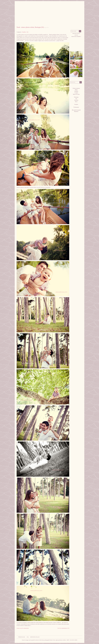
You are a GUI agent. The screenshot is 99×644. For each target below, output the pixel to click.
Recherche (76, 80)
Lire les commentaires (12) (63, 628)
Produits (76, 104)
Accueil (21, 23)
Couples (76, 93)
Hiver (76, 102)
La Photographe (31, 23)
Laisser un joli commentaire (23, 628)
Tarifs (61, 23)
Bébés (76, 90)
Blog (76, 25)
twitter (76, 45)
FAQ (28, 637)
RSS (72, 47)
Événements (76, 107)
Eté (27, 32)
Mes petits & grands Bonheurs (76, 111)
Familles (24, 32)
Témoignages (22, 637)
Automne (76, 100)
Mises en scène (76, 94)
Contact (69, 23)
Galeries (41, 23)
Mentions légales (35, 637)
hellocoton (79, 45)
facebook (72, 45)
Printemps (76, 97)
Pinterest (74, 45)
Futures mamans (76, 88)
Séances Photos (51, 23)
